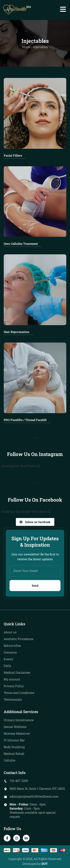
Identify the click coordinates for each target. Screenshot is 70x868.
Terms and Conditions (19, 693)
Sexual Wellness (15, 727)
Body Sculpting (14, 747)
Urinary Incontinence (19, 720)
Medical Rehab (14, 754)
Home (26, 47)
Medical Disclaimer (17, 672)
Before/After (12, 646)
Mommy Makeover (17, 733)
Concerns (10, 652)
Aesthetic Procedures (19, 639)
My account (12, 679)
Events (8, 659)
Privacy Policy (14, 686)
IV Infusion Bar (14, 740)
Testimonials (13, 699)
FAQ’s (7, 666)
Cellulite (10, 760)
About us (10, 632)
